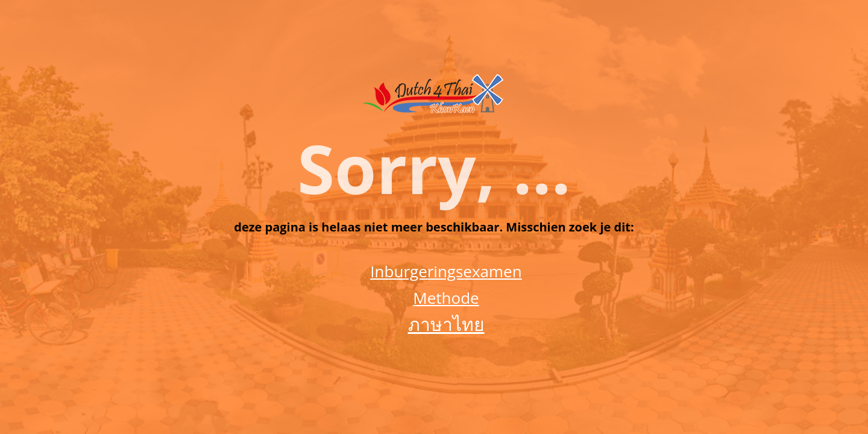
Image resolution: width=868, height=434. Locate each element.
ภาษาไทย (446, 324)
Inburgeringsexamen (446, 271)
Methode (446, 298)
